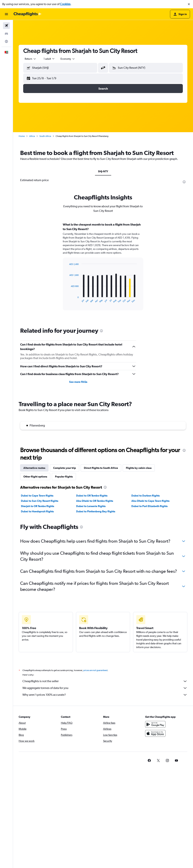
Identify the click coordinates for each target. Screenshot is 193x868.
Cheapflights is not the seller (105, 681)
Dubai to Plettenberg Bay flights (96, 511)
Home (22, 136)
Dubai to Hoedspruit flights (37, 511)
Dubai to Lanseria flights (91, 506)
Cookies (65, 4)
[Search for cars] (6, 34)
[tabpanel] (103, 270)
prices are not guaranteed (95, 670)
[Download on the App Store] (155, 733)
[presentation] (184, 182)
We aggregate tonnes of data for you (105, 688)
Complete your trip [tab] (65, 468)
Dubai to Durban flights (146, 496)
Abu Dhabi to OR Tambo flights (95, 501)
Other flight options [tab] (35, 477)
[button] (189, 4)
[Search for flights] (6, 26)
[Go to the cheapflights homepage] (28, 14)
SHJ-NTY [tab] (103, 171)
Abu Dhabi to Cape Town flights (150, 501)
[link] (149, 760)
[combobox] (31, 59)
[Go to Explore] (6, 41)
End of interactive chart (67, 300)
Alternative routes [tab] (34, 468)
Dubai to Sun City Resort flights (40, 501)
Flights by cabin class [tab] (139, 468)
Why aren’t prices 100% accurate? (105, 695)
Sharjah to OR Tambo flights (38, 506)
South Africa (45, 136)
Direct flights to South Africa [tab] (101, 468)
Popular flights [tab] (64, 477)
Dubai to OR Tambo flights (92, 496)
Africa (32, 136)
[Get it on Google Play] (155, 724)
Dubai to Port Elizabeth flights (149, 506)
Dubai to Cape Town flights (37, 496)
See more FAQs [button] (78, 382)
